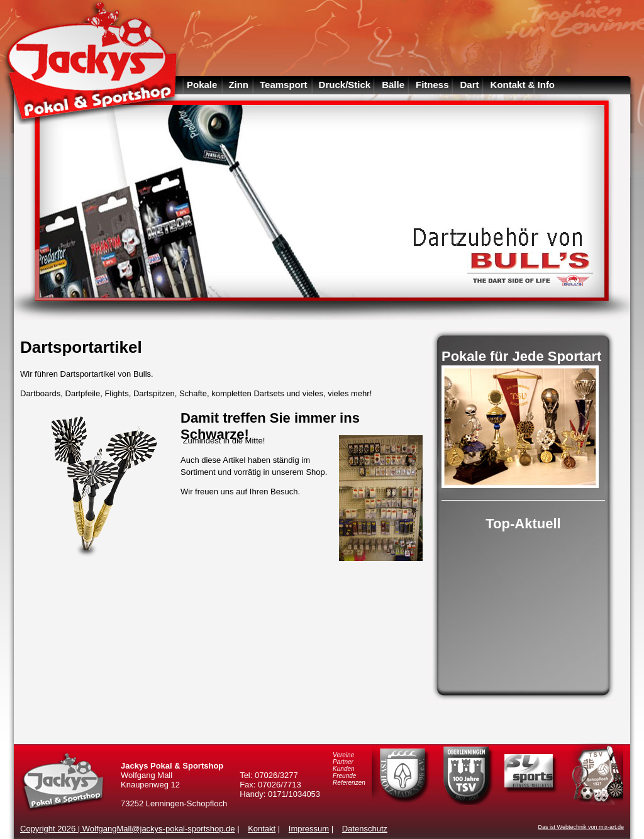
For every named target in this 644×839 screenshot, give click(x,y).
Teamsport (284, 85)
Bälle (393, 85)
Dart (470, 85)
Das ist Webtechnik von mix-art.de (581, 827)
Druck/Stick (345, 85)
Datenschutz (365, 829)
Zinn (238, 85)
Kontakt (262, 829)
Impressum (309, 829)
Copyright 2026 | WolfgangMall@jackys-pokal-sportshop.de (128, 829)
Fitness (432, 85)
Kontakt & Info (523, 85)
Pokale (202, 85)
